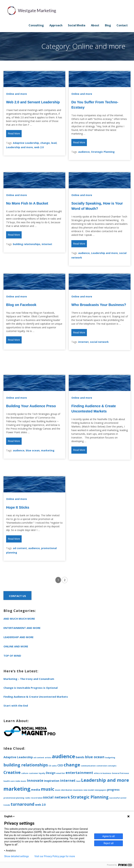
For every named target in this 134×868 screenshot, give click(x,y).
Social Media (77, 25)
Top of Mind (12, 656)
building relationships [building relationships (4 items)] (26, 765)
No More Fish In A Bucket (27, 203)
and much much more (19, 619)
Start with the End (16, 706)
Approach (56, 25)
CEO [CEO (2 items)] (60, 765)
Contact (122, 25)
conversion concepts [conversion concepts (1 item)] (106, 766)
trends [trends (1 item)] (7, 805)
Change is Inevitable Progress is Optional (31, 688)
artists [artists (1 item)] (48, 758)
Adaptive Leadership (26, 143)
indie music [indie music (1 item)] (21, 781)
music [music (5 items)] (48, 789)
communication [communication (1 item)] (88, 766)
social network (99, 342)
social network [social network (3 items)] (57, 797)
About (95, 25)
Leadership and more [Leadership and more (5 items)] (105, 780)
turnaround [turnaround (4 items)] (23, 804)
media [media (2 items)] (36, 790)
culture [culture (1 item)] (25, 773)
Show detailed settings (16, 856)
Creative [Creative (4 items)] (12, 772)
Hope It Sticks (18, 507)
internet (47, 244)
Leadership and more (19, 147)
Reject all (109, 843)
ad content (20, 548)
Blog (108, 25)
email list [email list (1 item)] (61, 773)
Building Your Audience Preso (31, 406)
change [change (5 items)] (72, 765)
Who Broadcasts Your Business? (99, 305)
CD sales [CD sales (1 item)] (53, 766)
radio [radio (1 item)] (27, 798)
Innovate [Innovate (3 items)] (35, 780)
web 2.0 (39, 147)
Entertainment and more (22, 628)
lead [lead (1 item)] (78, 781)
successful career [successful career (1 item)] (118, 798)
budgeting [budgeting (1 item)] (110, 758)
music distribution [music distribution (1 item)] (64, 790)
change (45, 143)
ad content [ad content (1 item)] (39, 758)
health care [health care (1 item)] (9, 781)
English (10, 816)
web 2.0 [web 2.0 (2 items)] (40, 805)
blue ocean (33, 450)
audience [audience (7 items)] (64, 756)
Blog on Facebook (21, 305)
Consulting (36, 25)
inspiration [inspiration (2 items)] (52, 781)
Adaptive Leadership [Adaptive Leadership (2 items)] (18, 757)
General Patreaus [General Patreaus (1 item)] (120, 773)
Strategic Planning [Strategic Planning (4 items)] (90, 797)
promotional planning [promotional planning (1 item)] (14, 798)
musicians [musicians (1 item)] (78, 790)
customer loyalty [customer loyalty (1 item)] (37, 773)
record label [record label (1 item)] (37, 798)
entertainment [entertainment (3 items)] (79, 773)
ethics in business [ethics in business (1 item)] (103, 773)
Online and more (16, 94)
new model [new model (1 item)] (89, 790)
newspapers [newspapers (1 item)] (100, 790)
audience (84, 152)
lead (54, 143)
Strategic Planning (103, 152)
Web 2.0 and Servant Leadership (33, 102)
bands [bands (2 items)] (80, 757)
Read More (14, 134)
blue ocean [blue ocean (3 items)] (95, 757)
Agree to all (109, 836)
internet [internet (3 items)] (68, 780)
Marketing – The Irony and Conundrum (29, 679)
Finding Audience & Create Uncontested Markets (36, 697)
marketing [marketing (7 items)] (17, 789)
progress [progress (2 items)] (113, 790)
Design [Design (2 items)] (51, 773)
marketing (48, 450)
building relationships (27, 244)
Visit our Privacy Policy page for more (55, 856)
